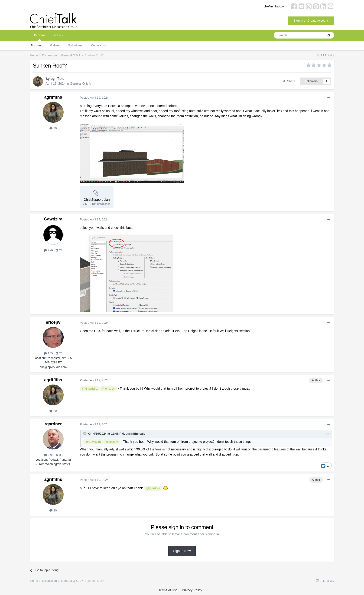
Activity (58, 35)
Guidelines (75, 45)
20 (53, 128)
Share (289, 81)
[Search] (299, 35)
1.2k (49, 353)
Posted (94, 98)
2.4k (49, 250)
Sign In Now (182, 551)
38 (59, 455)
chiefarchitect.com (275, 6)
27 (59, 250)
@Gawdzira (90, 389)
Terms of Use (168, 590)
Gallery (55, 45)
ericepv (53, 322)
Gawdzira (53, 219)
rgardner (53, 424)
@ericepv (108, 389)
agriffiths (58, 79)
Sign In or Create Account (311, 21)
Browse (40, 37)
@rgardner (153, 488)
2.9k (49, 455)
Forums (36, 45)
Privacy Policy (192, 590)
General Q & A (80, 84)
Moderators (98, 45)
